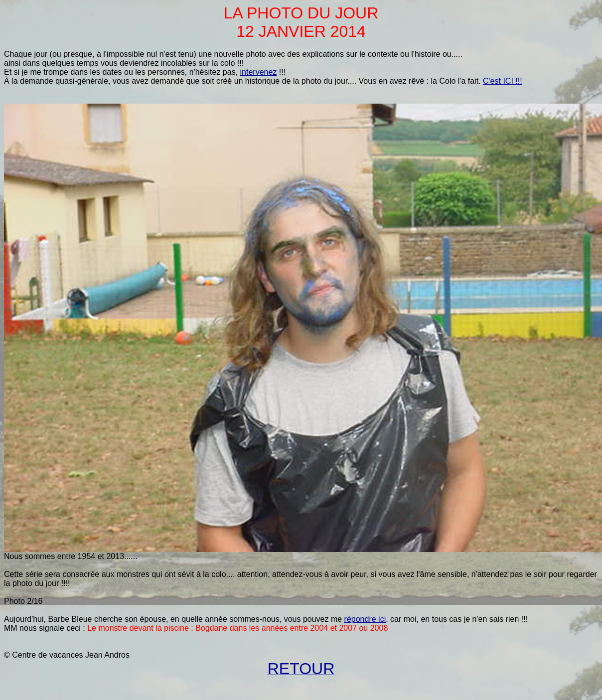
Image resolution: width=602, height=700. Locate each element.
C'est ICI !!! (503, 81)
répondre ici (365, 619)
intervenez (259, 72)
